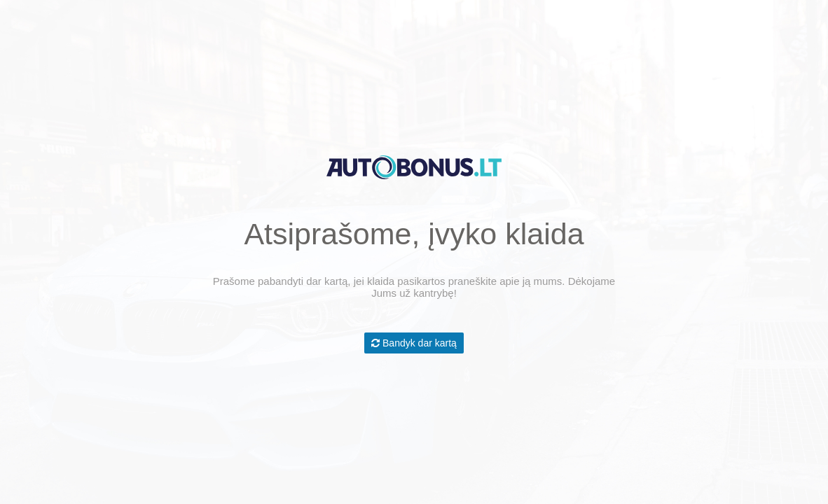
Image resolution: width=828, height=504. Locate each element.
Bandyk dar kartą (414, 343)
